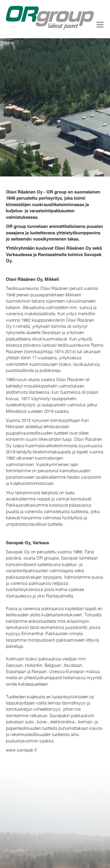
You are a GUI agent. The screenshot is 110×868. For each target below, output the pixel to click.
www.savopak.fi (21, 750)
